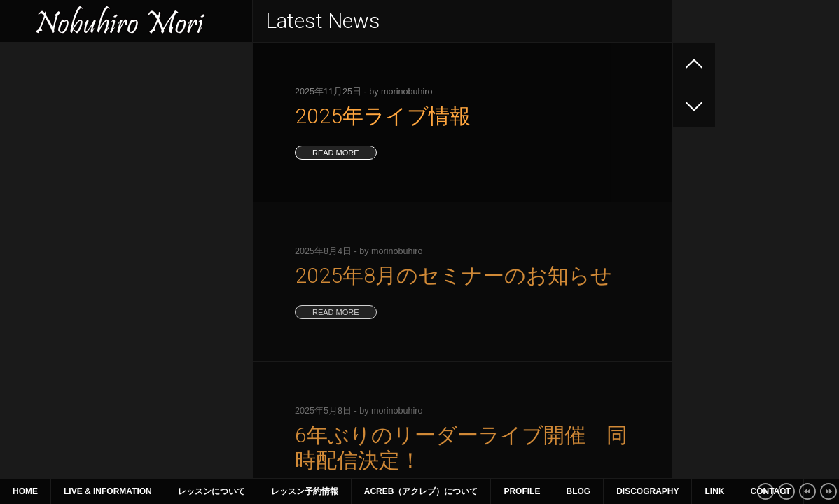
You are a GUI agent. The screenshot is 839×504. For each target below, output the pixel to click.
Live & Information (108, 491)
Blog (578, 491)
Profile (522, 491)
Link (714, 491)
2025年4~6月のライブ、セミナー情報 (96, 168)
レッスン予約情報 (305, 491)
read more (336, 153)
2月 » (154, 363)
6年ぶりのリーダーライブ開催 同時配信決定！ (118, 143)
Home (25, 491)
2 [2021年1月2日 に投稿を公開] (178, 283)
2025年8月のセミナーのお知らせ (85, 118)
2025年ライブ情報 (53, 92)
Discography (647, 491)
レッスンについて (212, 491)
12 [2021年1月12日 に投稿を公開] (52, 315)
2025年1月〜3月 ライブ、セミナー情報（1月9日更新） (124, 205)
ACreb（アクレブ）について (421, 491)
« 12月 (28, 363)
